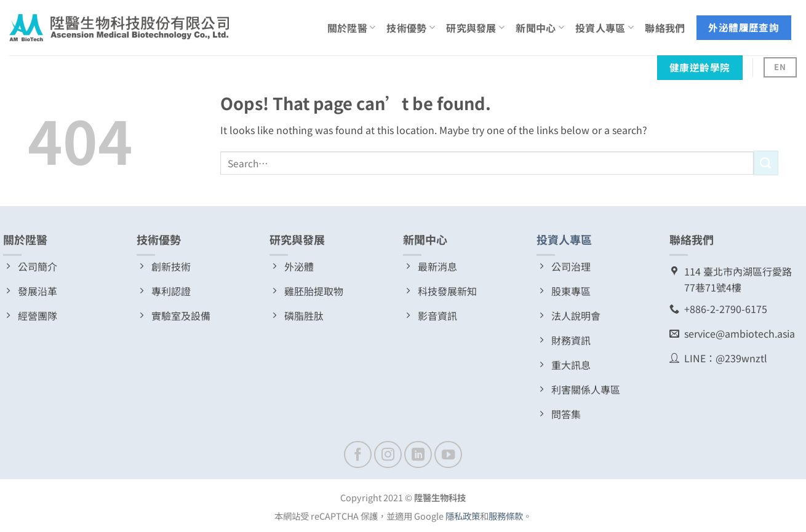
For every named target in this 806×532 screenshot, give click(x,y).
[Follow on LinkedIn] (418, 455)
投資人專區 (604, 28)
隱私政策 (463, 516)
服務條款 (506, 516)
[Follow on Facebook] (358, 455)
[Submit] (766, 163)
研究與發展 (475, 28)
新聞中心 (540, 28)
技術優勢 (411, 28)
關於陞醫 (352, 28)
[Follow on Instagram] (388, 455)
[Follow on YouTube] (448, 455)
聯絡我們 (665, 28)
